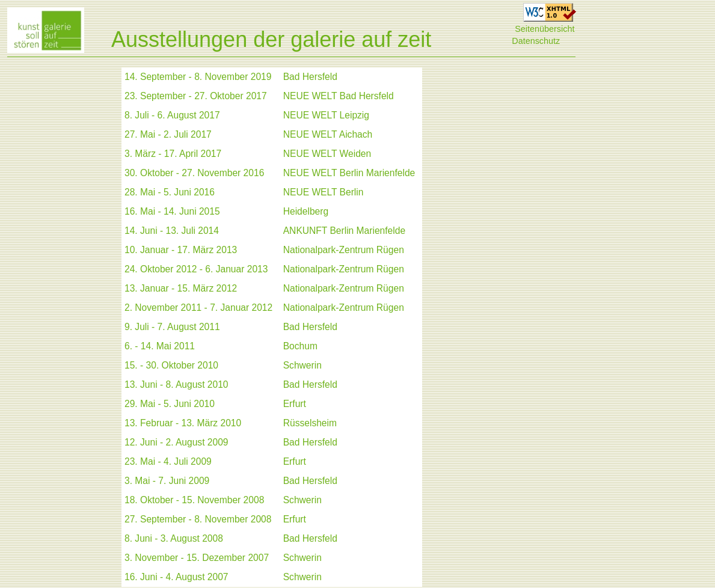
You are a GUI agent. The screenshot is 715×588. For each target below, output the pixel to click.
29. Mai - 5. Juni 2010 (170, 404)
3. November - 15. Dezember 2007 (197, 558)
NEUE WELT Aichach (328, 134)
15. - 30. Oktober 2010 (171, 365)
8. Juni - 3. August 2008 (174, 538)
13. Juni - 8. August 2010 (176, 384)
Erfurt (295, 404)
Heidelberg (306, 211)
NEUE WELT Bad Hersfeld (339, 96)
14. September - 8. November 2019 (198, 77)
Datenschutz (536, 41)
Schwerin (302, 365)
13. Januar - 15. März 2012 (181, 288)
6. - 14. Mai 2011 (160, 346)
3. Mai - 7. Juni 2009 (167, 481)
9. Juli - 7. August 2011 (172, 327)
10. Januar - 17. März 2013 (181, 250)
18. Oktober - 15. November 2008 (194, 500)
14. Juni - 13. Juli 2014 (172, 231)
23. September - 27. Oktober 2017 (196, 96)
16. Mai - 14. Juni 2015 (172, 211)
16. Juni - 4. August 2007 (176, 577)
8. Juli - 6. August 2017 (172, 115)
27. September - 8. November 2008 (198, 519)
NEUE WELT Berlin (324, 192)
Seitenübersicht (545, 29)
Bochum (300, 346)
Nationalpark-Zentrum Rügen (344, 250)
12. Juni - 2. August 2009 (176, 442)
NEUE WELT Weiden (327, 154)
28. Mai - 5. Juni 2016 (170, 192)
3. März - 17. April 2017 (173, 154)
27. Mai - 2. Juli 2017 (168, 134)
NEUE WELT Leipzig (326, 115)
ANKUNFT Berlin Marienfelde (344, 231)
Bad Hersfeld (310, 77)
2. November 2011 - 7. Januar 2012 (198, 308)
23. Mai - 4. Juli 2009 (168, 461)
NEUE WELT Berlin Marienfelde (349, 173)
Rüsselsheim (310, 423)
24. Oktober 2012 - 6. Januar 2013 (196, 269)
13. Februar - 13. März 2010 (183, 423)
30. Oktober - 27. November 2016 (194, 173)
